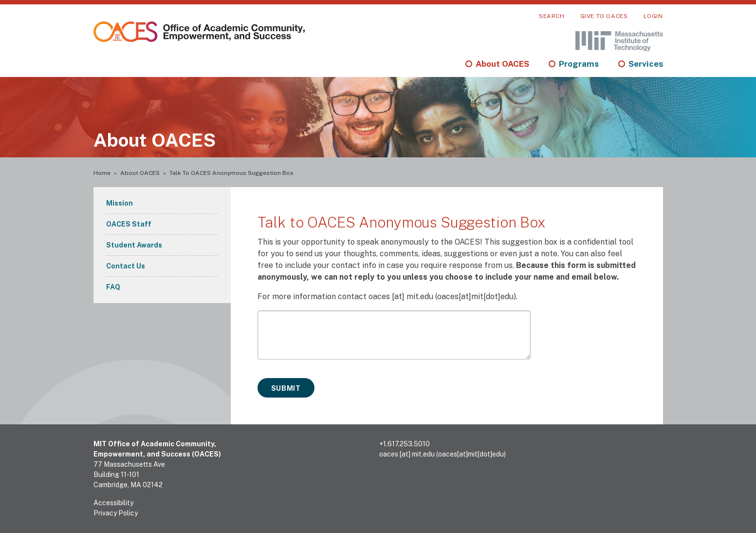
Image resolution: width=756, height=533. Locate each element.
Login (653, 16)
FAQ (113, 287)
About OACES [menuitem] (502, 64)
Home (102, 173)
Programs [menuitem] (579, 64)
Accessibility (113, 503)
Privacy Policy (116, 513)
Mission (120, 203)
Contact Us (126, 266)
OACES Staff (129, 224)
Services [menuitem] (646, 64)
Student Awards (134, 245)
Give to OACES (604, 16)
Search (552, 16)
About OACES (140, 173)
